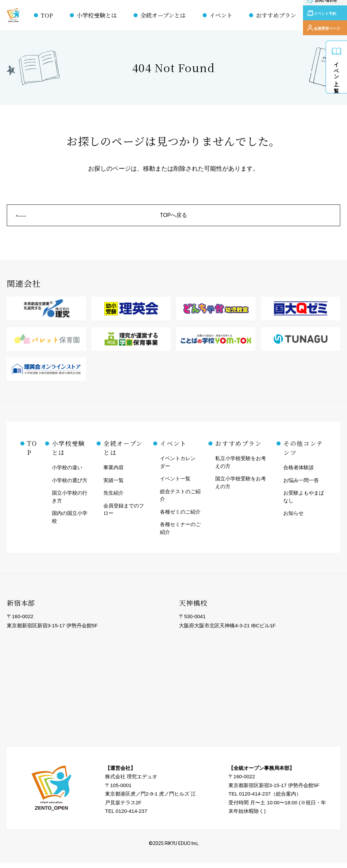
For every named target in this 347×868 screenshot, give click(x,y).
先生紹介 (114, 498)
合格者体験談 (299, 473)
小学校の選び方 (70, 485)
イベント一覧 (337, 72)
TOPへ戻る (174, 218)
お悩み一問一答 (301, 485)
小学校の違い (67, 473)
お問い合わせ (326, 5)
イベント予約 (326, 15)
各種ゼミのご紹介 (180, 517)
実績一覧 (114, 485)
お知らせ (293, 518)
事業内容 (114, 473)
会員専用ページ (328, 25)
